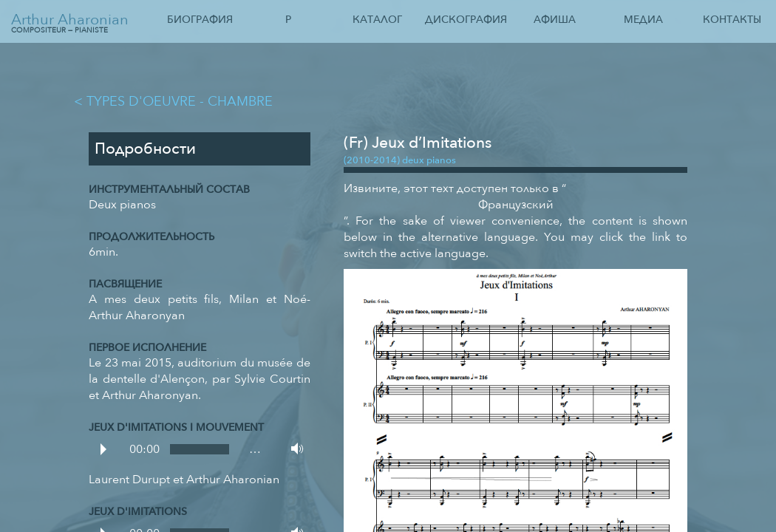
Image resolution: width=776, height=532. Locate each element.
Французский (516, 205)
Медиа (643, 20)
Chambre (240, 101)
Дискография (466, 20)
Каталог (377, 20)
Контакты (732, 20)
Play (103, 449)
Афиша (555, 20)
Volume (293, 449)
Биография (200, 20)
